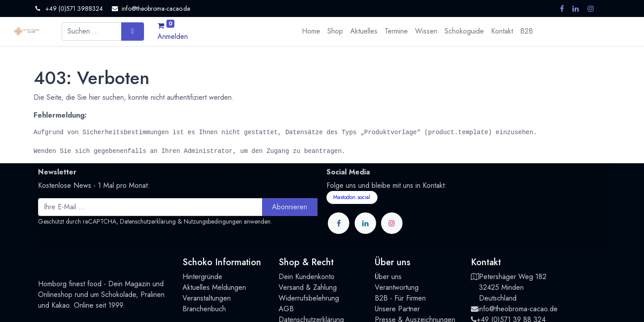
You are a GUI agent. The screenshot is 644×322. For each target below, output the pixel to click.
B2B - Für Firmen (400, 298)
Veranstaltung (203, 298)
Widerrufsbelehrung (309, 298)
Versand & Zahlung (308, 287)
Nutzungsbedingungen (213, 221)
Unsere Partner (397, 309)
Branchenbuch (204, 309)
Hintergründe (202, 277)
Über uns (388, 277)
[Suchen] (133, 31)
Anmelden (173, 36)
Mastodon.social (352, 197)
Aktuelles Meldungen (214, 287)
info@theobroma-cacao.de (518, 309)
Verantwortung (397, 287)
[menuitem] (311, 31)
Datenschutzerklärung (148, 221)
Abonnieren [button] (290, 207)
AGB (286, 309)
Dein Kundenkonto (307, 277)
